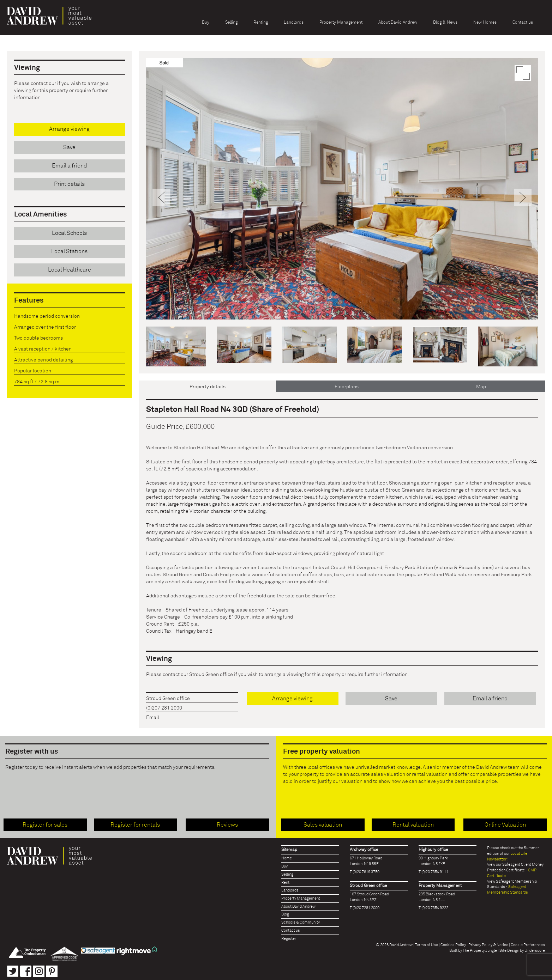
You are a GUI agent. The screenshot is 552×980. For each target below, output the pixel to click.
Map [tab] (481, 387)
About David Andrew (398, 23)
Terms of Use (427, 945)
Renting (261, 23)
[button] (161, 254)
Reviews (227, 825)
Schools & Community (301, 922)
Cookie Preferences (528, 945)
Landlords (294, 23)
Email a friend (490, 699)
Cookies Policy (453, 945)
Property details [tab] (208, 387)
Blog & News (445, 23)
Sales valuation (323, 825)
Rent (285, 882)
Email (153, 718)
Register (289, 939)
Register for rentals (135, 825)
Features (29, 300)
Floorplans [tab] (347, 387)
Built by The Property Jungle (473, 951)
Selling (231, 23)
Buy (206, 23)
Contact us (523, 23)
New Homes (485, 23)
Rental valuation (413, 825)
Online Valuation (505, 825)
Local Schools (69, 233)
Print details (69, 184)
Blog (285, 914)
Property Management (341, 23)
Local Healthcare (70, 270)
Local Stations (69, 251)
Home (287, 858)
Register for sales (45, 825)
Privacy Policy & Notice (488, 945)
